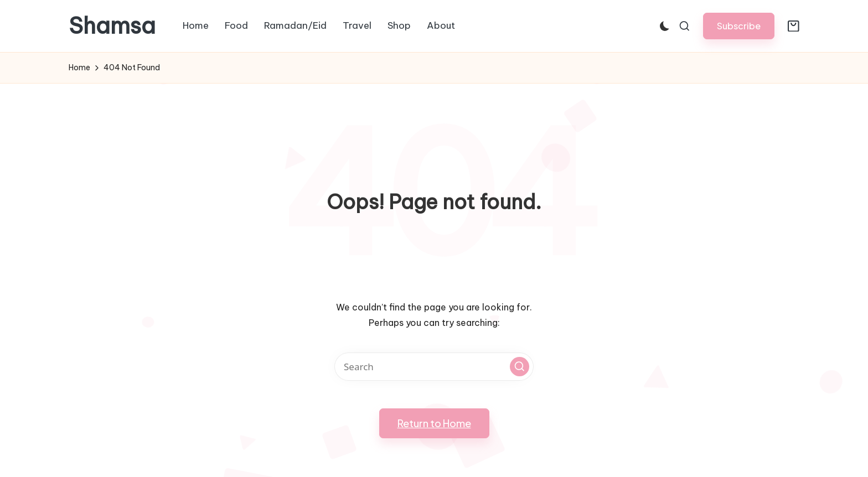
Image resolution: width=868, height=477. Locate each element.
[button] (739, 26)
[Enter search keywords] (434, 367)
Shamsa (112, 26)
